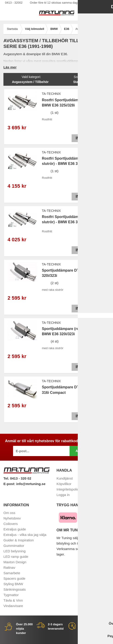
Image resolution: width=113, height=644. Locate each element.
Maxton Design (15, 562)
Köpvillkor (64, 484)
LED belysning (15, 551)
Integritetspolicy (68, 489)
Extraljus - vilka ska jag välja (25, 535)
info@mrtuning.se (31, 484)
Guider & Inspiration (19, 540)
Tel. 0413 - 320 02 (17, 478)
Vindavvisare (13, 606)
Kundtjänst (65, 478)
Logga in (63, 495)
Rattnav (9, 567)
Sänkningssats (15, 589)
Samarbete (12, 573)
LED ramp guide (16, 557)
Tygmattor (11, 595)
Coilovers (11, 524)
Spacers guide (14, 578)
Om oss (9, 513)
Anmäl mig (85, 451)
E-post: (10, 484)
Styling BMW (13, 584)
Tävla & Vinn (13, 600)
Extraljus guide (15, 529)
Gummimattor (14, 546)
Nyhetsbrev (12, 518)
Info (79, 138)
